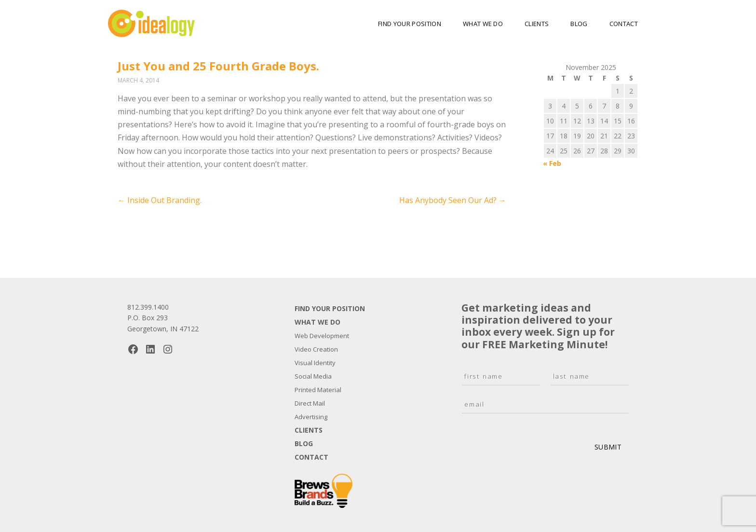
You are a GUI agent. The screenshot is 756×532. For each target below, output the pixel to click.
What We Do (483, 24)
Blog (579, 24)
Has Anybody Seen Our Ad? (453, 200)
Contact (624, 24)
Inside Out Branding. (160, 200)
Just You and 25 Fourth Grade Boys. (218, 66)
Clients (537, 24)
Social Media (313, 376)
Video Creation (316, 349)
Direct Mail (310, 403)
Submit (608, 447)
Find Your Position (410, 24)
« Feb (552, 163)
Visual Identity (315, 363)
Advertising (311, 417)
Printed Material (318, 390)
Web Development (322, 336)
